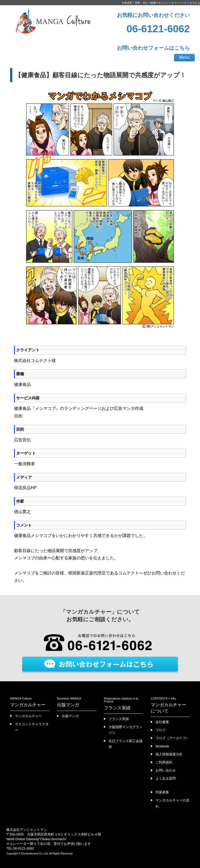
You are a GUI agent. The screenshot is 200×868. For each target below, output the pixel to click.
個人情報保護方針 (169, 754)
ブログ (161, 730)
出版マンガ (70, 716)
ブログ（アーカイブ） (172, 738)
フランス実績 (119, 719)
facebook (162, 746)
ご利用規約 (164, 762)
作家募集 (162, 792)
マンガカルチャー (28, 716)
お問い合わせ (166, 770)
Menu (184, 57)
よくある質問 (166, 778)
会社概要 (162, 722)
